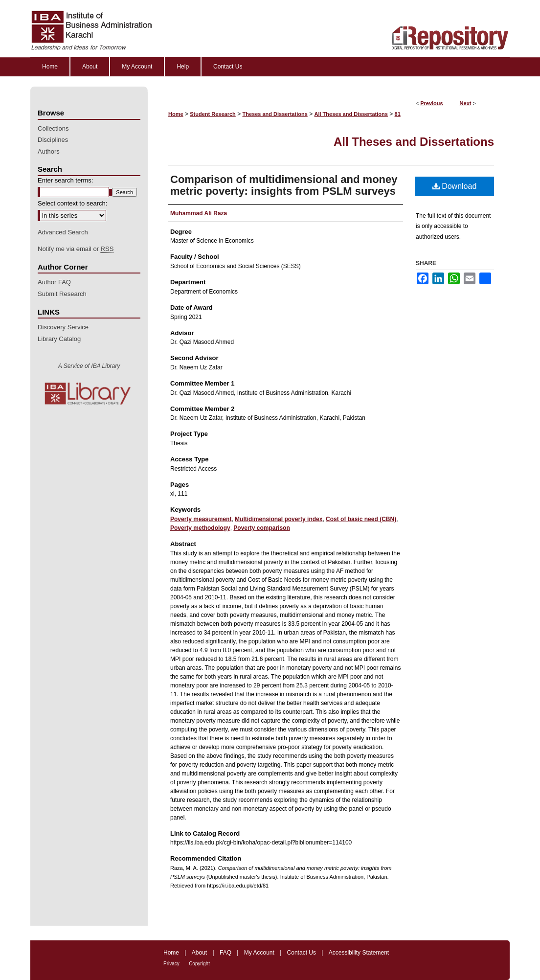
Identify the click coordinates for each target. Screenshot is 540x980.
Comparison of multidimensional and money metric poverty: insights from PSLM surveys (284, 185)
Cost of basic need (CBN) (361, 519)
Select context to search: (72, 203)
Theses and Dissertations (275, 114)
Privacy (171, 964)
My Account (259, 953)
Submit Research (62, 294)
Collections (53, 128)
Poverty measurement (201, 519)
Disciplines (53, 140)
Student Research (213, 114)
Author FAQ (54, 282)
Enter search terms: (65, 180)
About (199, 953)
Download (455, 186)
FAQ (225, 953)
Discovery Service (63, 327)
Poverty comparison (261, 528)
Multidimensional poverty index (279, 519)
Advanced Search (63, 232)
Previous (431, 103)
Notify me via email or (76, 249)
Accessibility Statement (359, 953)
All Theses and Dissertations (351, 114)
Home (176, 114)
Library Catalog (59, 339)
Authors (49, 151)
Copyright (199, 964)
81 (398, 114)
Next (466, 103)
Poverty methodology (200, 528)
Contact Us (302, 953)
